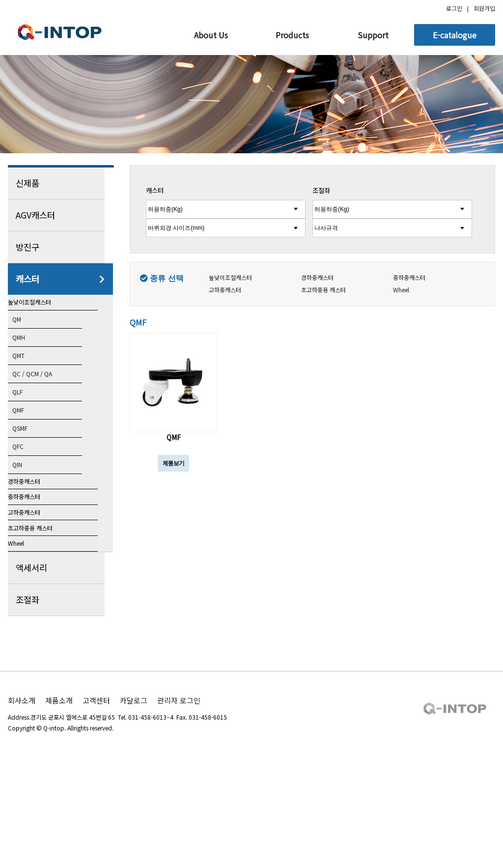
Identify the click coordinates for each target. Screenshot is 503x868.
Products (292, 35)
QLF (27, 409)
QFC (27, 465)
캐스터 (61, 279)
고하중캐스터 (35, 571)
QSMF (29, 447)
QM (25, 335)
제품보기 (173, 463)
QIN (26, 484)
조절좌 (61, 697)
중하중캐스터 (35, 540)
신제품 (61, 183)
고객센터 (96, 797)
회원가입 (484, 8)
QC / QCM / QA (44, 391)
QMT (28, 372)
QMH (28, 353)
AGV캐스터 (61, 215)
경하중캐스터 (35, 509)
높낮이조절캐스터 (41, 310)
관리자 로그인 (179, 797)
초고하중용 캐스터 (42, 602)
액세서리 (61, 665)
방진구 (61, 247)
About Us (211, 35)
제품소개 (59, 797)
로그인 (454, 8)
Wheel (26, 633)
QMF (27, 428)
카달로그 (134, 797)
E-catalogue (455, 35)
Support (373, 35)
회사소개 (22, 797)
